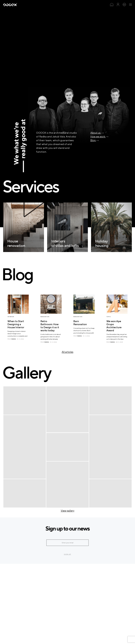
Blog (95, 140)
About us (97, 133)
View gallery (68, 511)
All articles (67, 352)
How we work (99, 136)
